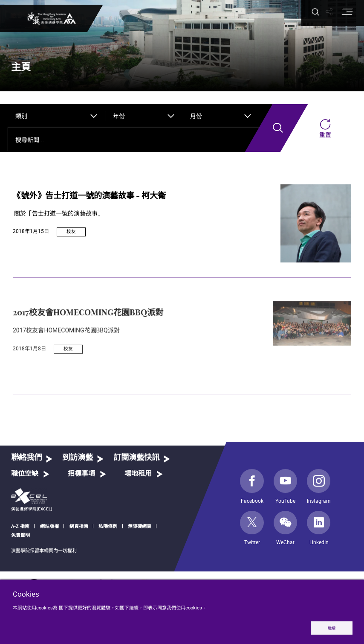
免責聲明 (20, 535)
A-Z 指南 (20, 526)
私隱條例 (108, 526)
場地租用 (138, 474)
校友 (71, 231)
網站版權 (49, 526)
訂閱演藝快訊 (136, 458)
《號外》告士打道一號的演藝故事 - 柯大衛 (89, 196)
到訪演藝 (78, 458)
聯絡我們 (26, 458)
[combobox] (57, 116)
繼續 (331, 628)
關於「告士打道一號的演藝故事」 (58, 214)
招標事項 (81, 474)
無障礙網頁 (140, 526)
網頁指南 (79, 526)
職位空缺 (25, 474)
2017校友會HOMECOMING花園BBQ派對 (88, 339)
